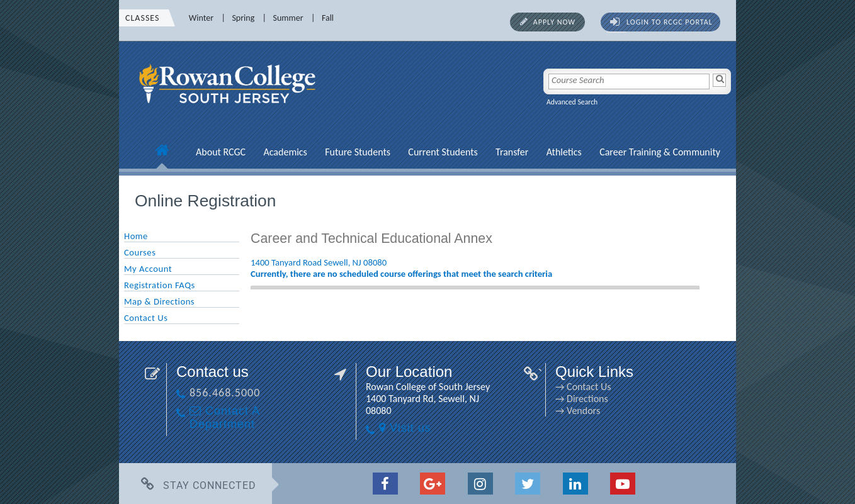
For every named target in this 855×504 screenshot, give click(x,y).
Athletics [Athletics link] (564, 152)
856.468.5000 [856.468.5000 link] (225, 393)
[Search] (719, 80)
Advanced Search (572, 102)
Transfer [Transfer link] (512, 152)
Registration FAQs (160, 285)
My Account (148, 269)
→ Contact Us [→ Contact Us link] (583, 387)
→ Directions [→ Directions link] (582, 399)
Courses (140, 252)
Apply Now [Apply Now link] (554, 22)
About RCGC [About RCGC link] (221, 152)
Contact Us (146, 318)
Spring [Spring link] (243, 18)
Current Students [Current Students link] (443, 152)
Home (136, 236)
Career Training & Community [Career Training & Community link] (660, 152)
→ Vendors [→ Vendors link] (578, 411)
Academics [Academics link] (285, 152)
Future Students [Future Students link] (358, 152)
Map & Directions (159, 301)
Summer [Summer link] (288, 18)
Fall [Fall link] (328, 18)
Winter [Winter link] (201, 18)
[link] (229, 110)
